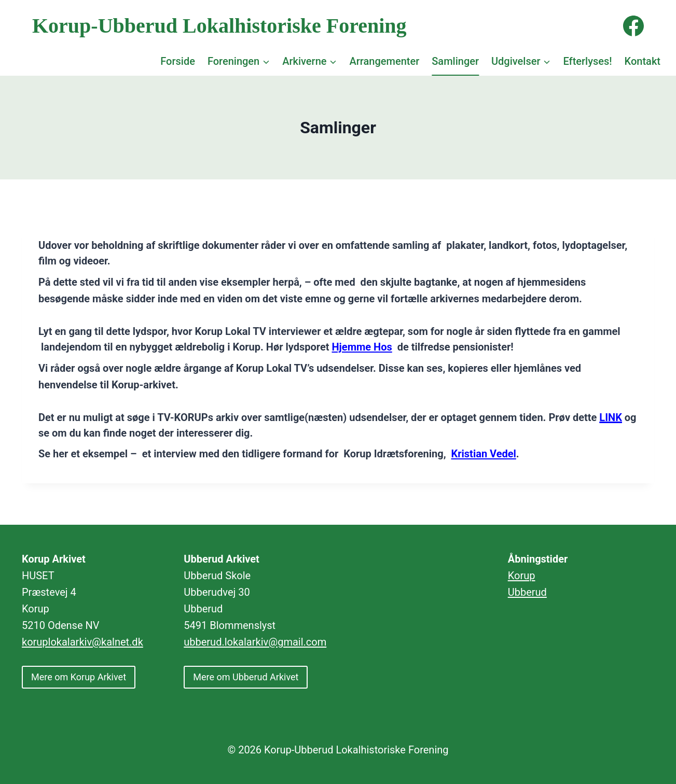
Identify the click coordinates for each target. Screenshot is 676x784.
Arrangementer (385, 61)
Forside (178, 61)
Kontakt (643, 61)
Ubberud (527, 592)
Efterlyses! (587, 61)
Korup (522, 576)
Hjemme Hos (362, 347)
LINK (611, 417)
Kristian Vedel (484, 454)
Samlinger (455, 61)
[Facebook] (633, 26)
